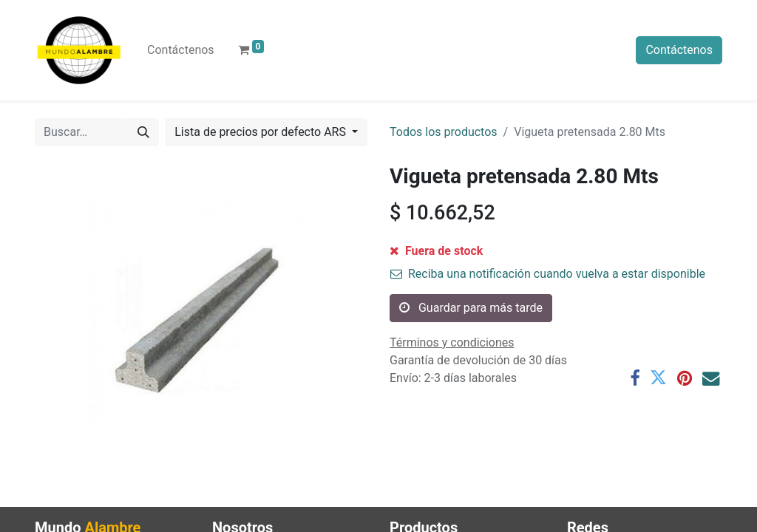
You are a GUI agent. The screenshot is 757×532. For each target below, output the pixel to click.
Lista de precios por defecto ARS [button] (262, 132)
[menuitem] (181, 50)
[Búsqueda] (143, 132)
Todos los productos (444, 132)
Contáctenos (679, 50)
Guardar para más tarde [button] (471, 308)
